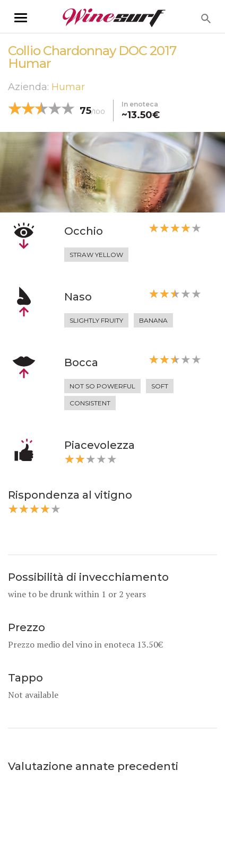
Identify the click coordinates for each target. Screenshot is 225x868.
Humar (68, 87)
